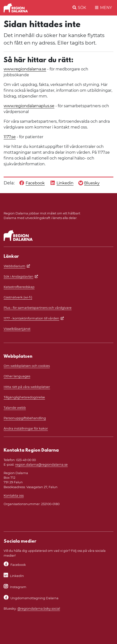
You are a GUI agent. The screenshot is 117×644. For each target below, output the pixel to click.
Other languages (17, 376)
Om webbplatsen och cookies (27, 366)
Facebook (18, 565)
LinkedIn (17, 576)
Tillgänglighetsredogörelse (24, 397)
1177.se (10, 137)
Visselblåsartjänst (17, 329)
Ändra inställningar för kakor (26, 428)
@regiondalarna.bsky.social (39, 609)
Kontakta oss (14, 496)
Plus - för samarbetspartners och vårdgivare (38, 308)
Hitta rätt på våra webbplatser (27, 387)
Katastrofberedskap (19, 287)
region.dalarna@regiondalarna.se (41, 465)
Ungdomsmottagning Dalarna (34, 598)
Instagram (18, 587)
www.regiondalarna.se (25, 69)
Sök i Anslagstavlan (18, 277)
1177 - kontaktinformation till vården (31, 318)
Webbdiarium (15, 266)
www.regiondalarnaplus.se (29, 106)
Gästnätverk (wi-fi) (18, 297)
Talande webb (15, 408)
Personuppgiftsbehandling (25, 418)
